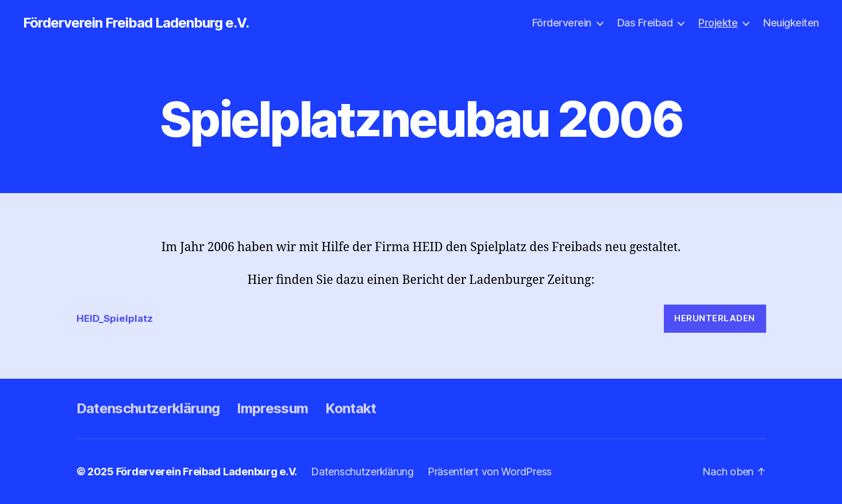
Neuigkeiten (791, 23)
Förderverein (562, 23)
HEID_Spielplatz (115, 318)
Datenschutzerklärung (148, 408)
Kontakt (351, 408)
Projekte (718, 23)
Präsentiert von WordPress (490, 472)
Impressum (272, 408)
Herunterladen (715, 318)
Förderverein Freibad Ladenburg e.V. (136, 23)
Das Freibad (645, 23)
